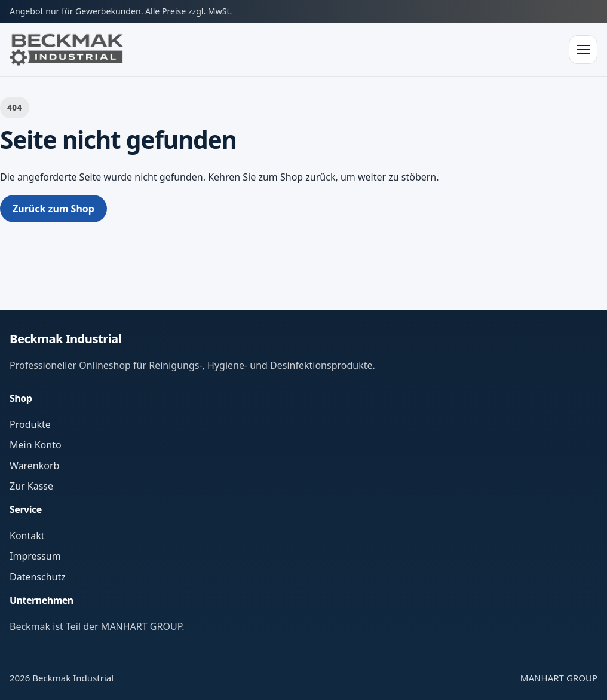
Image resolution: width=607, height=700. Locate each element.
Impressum (35, 556)
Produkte (30, 424)
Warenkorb (34, 466)
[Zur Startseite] (67, 50)
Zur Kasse (31, 486)
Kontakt (27, 536)
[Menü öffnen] (583, 50)
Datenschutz (38, 577)
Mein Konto (36, 445)
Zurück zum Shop (53, 209)
